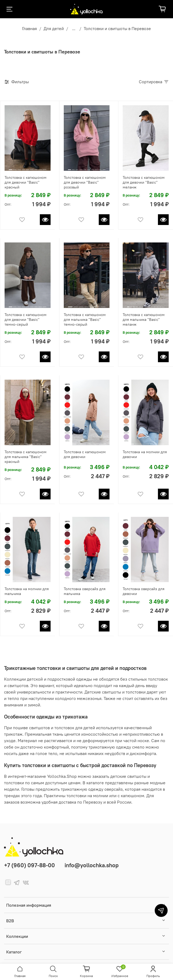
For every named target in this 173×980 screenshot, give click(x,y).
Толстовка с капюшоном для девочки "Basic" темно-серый (26, 320)
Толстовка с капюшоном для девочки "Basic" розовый (85, 182)
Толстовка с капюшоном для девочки (85, 454)
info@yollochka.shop (92, 865)
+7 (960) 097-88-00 (29, 865)
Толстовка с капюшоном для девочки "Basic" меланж (144, 182)
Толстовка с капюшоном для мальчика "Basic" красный (26, 457)
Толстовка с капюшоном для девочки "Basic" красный (26, 182)
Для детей (54, 28)
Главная (29, 28)
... (74, 28)
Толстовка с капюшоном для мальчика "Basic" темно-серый (85, 320)
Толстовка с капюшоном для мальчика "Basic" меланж (144, 320)
